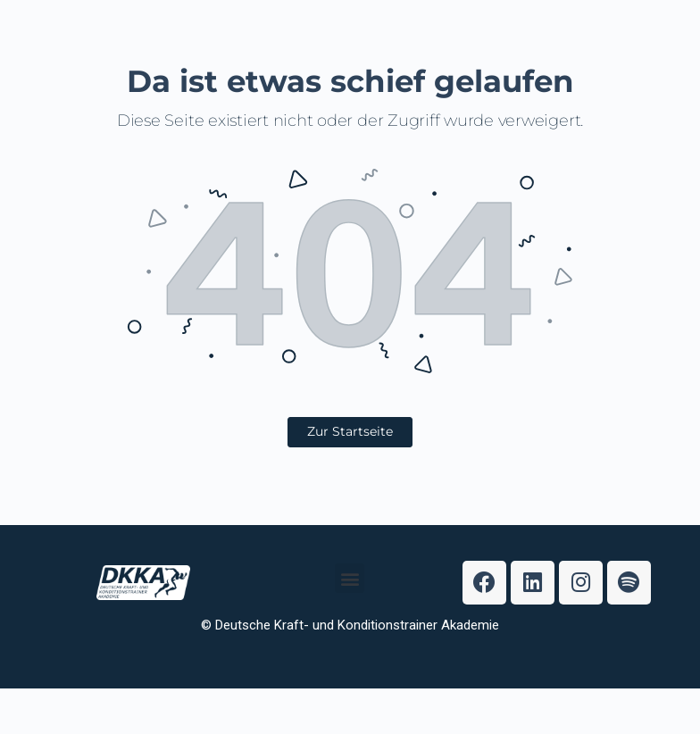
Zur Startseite (350, 431)
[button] (350, 601)
